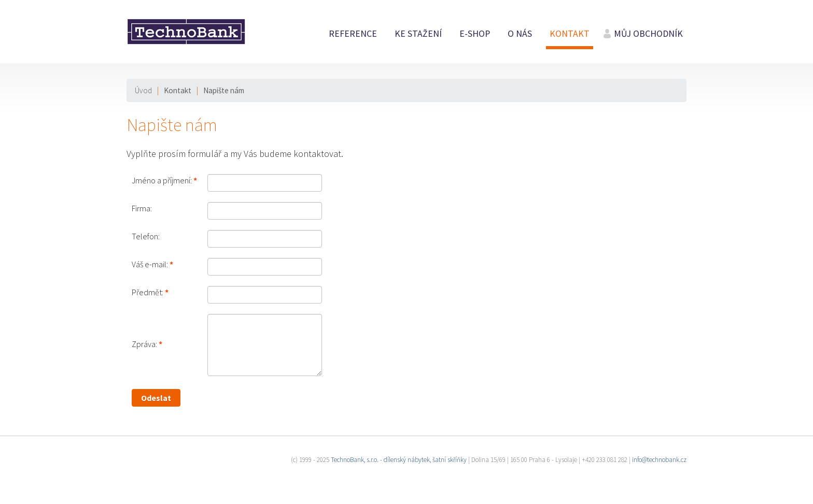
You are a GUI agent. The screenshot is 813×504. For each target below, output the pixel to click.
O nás (520, 34)
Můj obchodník (648, 34)
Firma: (142, 208)
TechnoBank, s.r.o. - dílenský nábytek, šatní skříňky (399, 460)
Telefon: (146, 236)
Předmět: (148, 292)
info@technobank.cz (659, 460)
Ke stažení (418, 34)
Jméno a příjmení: (162, 180)
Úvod (143, 90)
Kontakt (570, 34)
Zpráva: (144, 344)
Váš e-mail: (150, 264)
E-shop (475, 34)
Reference (353, 34)
